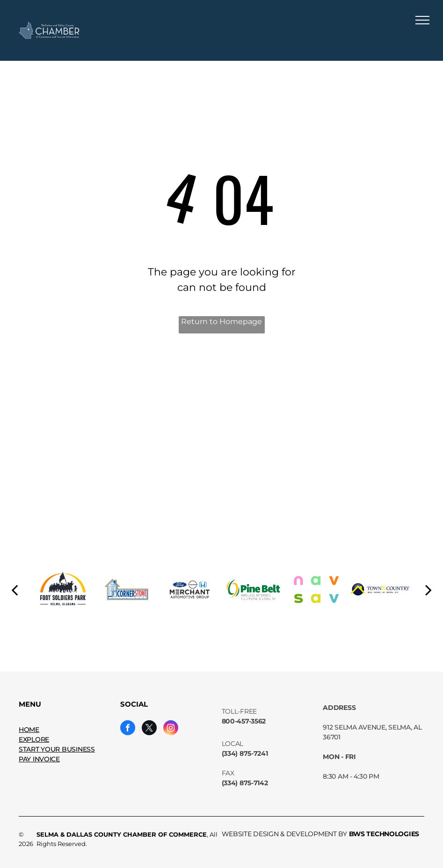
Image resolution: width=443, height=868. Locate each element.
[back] (15, 590)
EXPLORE (34, 739)
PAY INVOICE (39, 759)
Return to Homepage (221, 322)
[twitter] (149, 729)
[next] (428, 590)
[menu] (422, 20)
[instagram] (171, 729)
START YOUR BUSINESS (57, 749)
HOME (29, 730)
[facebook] (128, 729)
